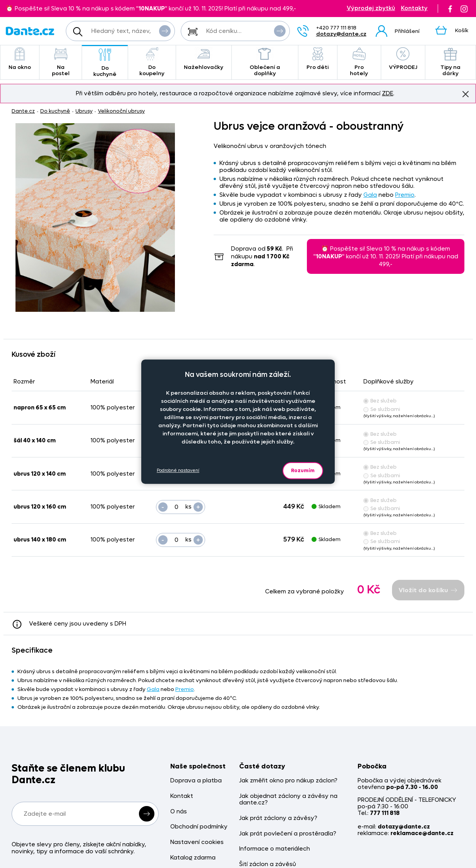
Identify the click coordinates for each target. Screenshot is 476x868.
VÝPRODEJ (403, 59)
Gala (370, 195)
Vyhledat (165, 31)
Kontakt (182, 796)
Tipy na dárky (450, 62)
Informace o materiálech (275, 849)
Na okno (20, 59)
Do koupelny (152, 62)
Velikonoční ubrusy (121, 111)
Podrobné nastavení (178, 470)
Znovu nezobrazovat (466, 94)
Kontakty (414, 8)
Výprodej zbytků (371, 8)
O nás (179, 812)
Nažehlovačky (204, 59)
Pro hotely (359, 62)
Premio (405, 195)
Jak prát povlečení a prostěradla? (288, 834)
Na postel (61, 62)
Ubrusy (84, 111)
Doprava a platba (196, 781)
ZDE (388, 93)
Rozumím (303, 470)
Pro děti (318, 59)
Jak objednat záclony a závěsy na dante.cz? (288, 800)
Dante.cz (23, 111)
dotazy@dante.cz (341, 34)
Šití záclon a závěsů (268, 864)
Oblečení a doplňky (265, 62)
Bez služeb (380, 401)
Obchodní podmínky (199, 827)
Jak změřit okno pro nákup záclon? (288, 781)
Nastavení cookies (197, 842)
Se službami (382, 409)
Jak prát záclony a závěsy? (278, 818)
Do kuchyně (105, 63)
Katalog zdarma (193, 858)
